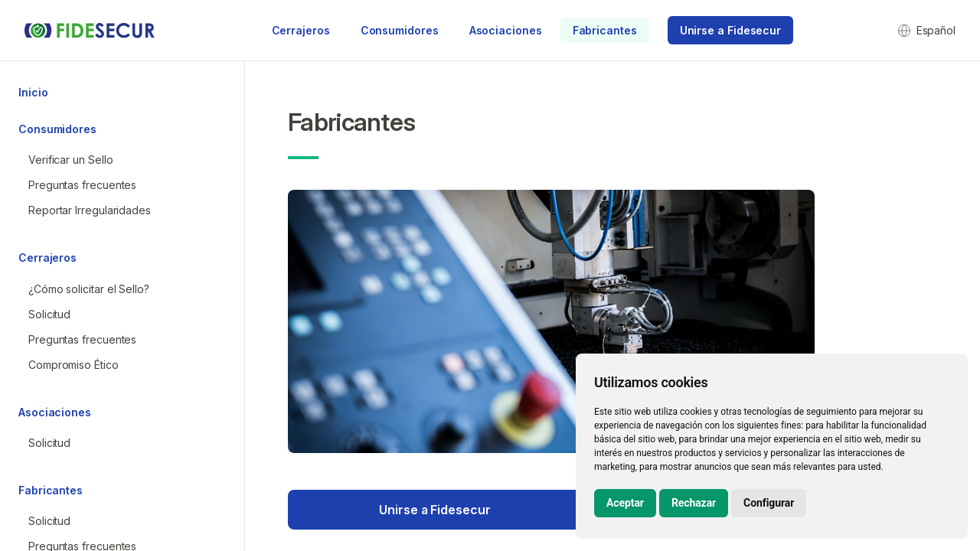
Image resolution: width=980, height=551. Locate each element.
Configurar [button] (769, 503)
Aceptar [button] (625, 503)
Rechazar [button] (694, 503)
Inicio (33, 92)
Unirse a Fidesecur (434, 510)
